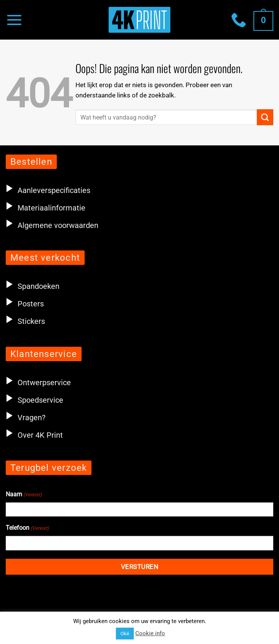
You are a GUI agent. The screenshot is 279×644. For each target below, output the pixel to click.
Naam (24, 495)
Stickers (25, 321)
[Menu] (14, 20)
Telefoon (27, 528)
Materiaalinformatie (51, 208)
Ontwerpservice (38, 383)
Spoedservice (34, 400)
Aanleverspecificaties (54, 190)
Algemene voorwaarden (58, 225)
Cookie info (150, 633)
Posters (25, 304)
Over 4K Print (40, 435)
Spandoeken (33, 286)
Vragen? (31, 418)
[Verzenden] (265, 117)
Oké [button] (125, 634)
